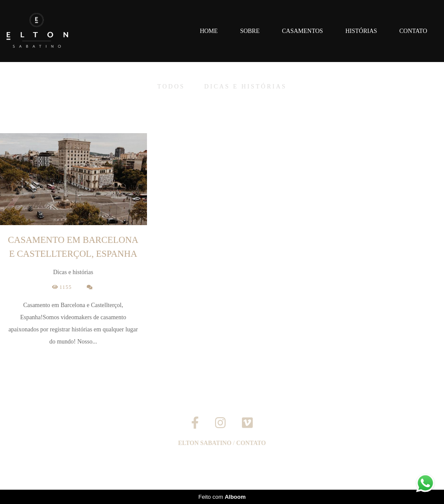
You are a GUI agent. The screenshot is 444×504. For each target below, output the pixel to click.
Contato (413, 31)
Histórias (361, 31)
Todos (171, 87)
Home (209, 31)
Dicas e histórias (245, 87)
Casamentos (302, 31)
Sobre (250, 31)
